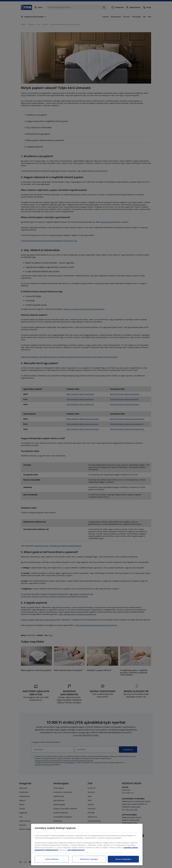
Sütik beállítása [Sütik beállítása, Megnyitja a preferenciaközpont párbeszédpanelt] (52, 859)
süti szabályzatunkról (76, 850)
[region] (87, 844)
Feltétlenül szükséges (89, 859)
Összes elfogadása (123, 859)
